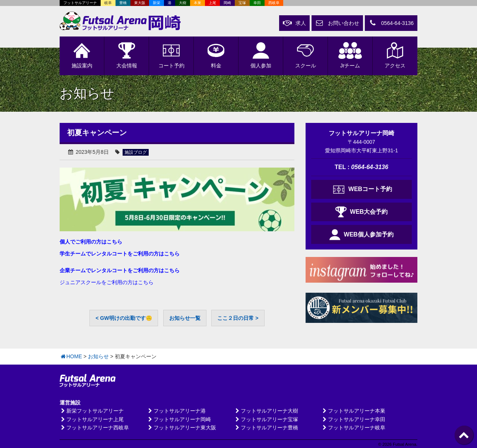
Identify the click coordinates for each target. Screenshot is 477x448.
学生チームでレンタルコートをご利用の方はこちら (120, 254)
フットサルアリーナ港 (176, 411)
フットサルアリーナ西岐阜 (94, 428)
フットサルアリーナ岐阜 (353, 428)
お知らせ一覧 (185, 318)
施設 (82, 55)
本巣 (198, 3)
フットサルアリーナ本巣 (353, 411)
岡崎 (227, 3)
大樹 (183, 3)
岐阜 (108, 3)
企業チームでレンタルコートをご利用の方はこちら (120, 270)
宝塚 (242, 3)
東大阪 (140, 3)
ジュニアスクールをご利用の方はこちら (107, 282)
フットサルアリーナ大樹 (266, 411)
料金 (216, 55)
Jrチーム (350, 55)
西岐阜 (274, 3)
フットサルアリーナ (80, 3)
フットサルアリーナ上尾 (92, 419)
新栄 (157, 3)
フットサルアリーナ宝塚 (266, 419)
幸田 (257, 3)
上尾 (212, 3)
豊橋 (123, 3)
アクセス (395, 55)
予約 (171, 55)
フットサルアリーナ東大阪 (181, 428)
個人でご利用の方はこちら (91, 242)
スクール (305, 55)
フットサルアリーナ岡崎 (179, 419)
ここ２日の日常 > (238, 318)
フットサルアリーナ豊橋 (266, 428)
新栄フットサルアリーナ (92, 411)
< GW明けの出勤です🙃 (124, 318)
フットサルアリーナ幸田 (353, 419)
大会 (127, 55)
